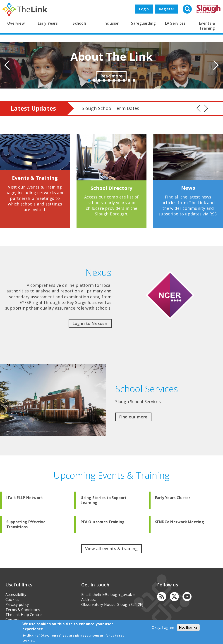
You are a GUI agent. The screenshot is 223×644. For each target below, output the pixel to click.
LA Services (175, 23)
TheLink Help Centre (24, 615)
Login (144, 9)
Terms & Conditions (23, 610)
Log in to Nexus (90, 323)
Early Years (48, 23)
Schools (80, 23)
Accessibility (16, 595)
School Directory (112, 188)
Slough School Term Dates (111, 108)
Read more (111, 76)
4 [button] (104, 80)
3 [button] (99, 80)
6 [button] (114, 80)
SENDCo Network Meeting (180, 522)
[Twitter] (174, 597)
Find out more (133, 417)
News (188, 188)
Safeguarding (143, 23)
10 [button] (134, 80)
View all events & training (111, 548)
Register (167, 9)
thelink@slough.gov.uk (114, 595)
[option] (111, 65)
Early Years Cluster (173, 498)
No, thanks (188, 627)
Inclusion (111, 23)
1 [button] (89, 80)
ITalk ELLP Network (25, 498)
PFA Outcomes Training (103, 522)
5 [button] (109, 80)
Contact (12, 620)
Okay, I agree (163, 628)
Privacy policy (17, 604)
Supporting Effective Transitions (26, 524)
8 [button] (124, 80)
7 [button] (119, 80)
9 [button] (129, 80)
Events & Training (35, 178)
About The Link (111, 57)
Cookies (12, 600)
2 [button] (94, 80)
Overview (16, 23)
